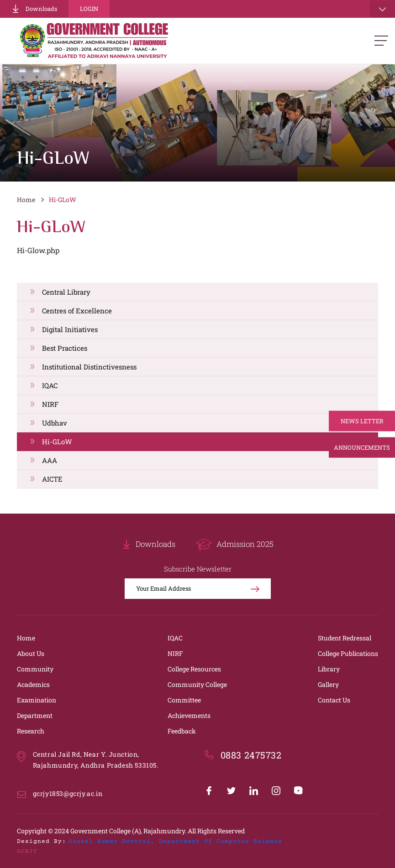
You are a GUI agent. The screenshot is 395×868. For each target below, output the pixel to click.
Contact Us (334, 700)
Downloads (34, 9)
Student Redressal (345, 638)
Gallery (328, 684)
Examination (37, 700)
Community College (197, 684)
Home (26, 200)
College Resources (194, 669)
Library (329, 669)
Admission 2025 (235, 544)
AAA (50, 460)
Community (35, 669)
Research (31, 731)
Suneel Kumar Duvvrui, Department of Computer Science (175, 842)
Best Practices (65, 348)
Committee (184, 700)
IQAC (50, 385)
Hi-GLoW (63, 200)
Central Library (66, 292)
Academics (33, 684)
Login (89, 9)
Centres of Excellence (77, 311)
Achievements (189, 715)
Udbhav (55, 423)
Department (35, 715)
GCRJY (27, 852)
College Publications (348, 653)
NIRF (50, 404)
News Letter (362, 421)
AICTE (52, 479)
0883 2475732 (251, 755)
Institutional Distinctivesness (89, 367)
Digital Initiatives (70, 329)
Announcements (362, 447)
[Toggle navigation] (382, 9)
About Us (31, 653)
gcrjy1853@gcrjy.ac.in (68, 793)
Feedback (182, 731)
